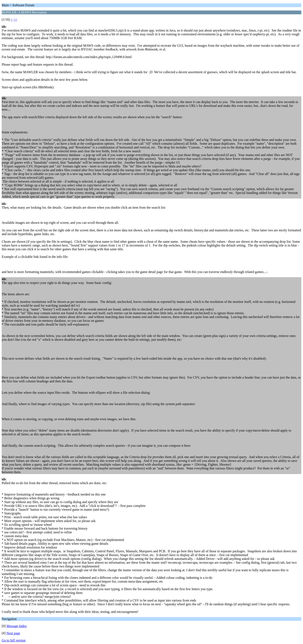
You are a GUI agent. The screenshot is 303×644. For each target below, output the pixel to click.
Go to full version (14, 640)
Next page (13, 633)
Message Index (17, 626)
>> (15, 19)
